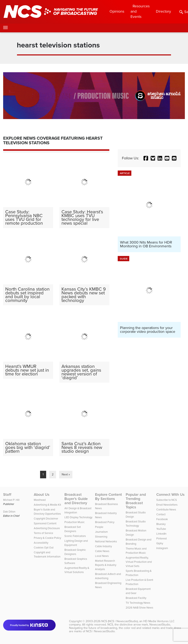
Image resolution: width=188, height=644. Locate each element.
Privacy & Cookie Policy (47, 538)
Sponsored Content (45, 523)
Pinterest (162, 538)
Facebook (162, 519)
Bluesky (161, 524)
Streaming (101, 537)
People (99, 527)
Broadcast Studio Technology (136, 524)
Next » (66, 474)
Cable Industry (103, 546)
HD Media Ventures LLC (159, 621)
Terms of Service (43, 533)
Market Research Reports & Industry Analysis (106, 565)
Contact (161, 514)
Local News (102, 556)
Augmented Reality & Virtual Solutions (77, 570)
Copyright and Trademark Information (47, 554)
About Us (42, 494)
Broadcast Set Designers (73, 529)
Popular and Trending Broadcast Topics (136, 501)
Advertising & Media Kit (47, 505)
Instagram (162, 548)
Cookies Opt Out (44, 548)
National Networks (106, 541)
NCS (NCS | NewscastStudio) (120, 621)
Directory (163, 11)
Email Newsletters (167, 505)
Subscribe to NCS (167, 500)
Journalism (101, 532)
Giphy (160, 543)
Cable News (102, 551)
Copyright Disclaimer (46, 519)
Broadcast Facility (136, 598)
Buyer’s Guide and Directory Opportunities (47, 512)
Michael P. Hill (11, 500)
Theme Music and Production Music (136, 551)
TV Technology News (138, 603)
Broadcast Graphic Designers (75, 552)
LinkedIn (161, 534)
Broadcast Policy (105, 522)
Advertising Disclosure (47, 528)
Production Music (74, 522)
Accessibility (41, 543)
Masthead (40, 500)
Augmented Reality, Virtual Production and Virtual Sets (139, 562)
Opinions (117, 11)
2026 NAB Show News (139, 608)
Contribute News (166, 510)
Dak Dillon (9, 512)
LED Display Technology (78, 517)
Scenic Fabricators (75, 536)
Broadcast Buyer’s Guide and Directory (76, 499)
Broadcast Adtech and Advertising (108, 576)
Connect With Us (170, 494)
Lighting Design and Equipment (76, 543)
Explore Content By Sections (108, 497)
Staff (7, 494)
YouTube (161, 529)
